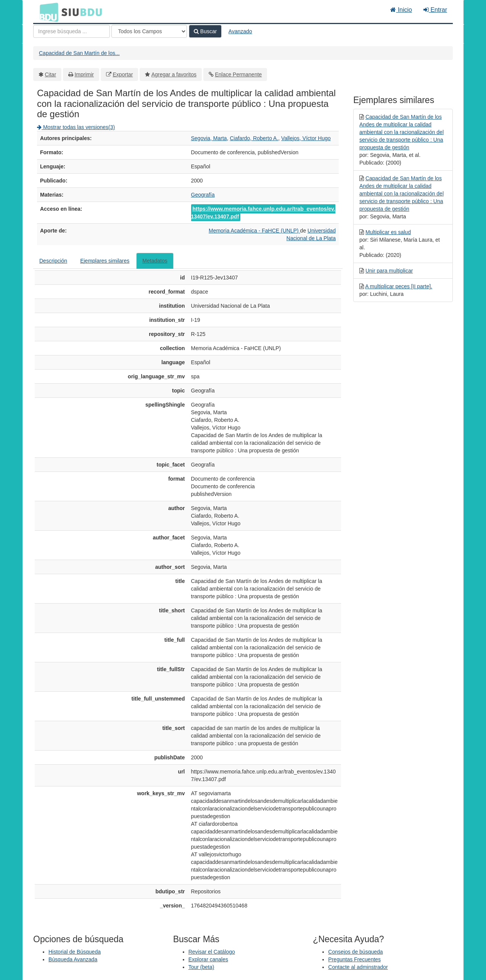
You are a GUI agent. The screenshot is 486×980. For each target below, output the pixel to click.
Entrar (435, 10)
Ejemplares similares (105, 261)
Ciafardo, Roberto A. (254, 138)
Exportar (123, 74)
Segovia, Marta (209, 138)
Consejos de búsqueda (355, 952)
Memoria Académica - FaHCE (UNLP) (254, 231)
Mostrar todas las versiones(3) (76, 127)
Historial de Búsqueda (75, 952)
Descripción (53, 261)
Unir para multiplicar (389, 271)
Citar (51, 74)
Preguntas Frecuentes (354, 959)
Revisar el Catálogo (212, 952)
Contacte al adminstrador (358, 967)
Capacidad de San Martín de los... (79, 53)
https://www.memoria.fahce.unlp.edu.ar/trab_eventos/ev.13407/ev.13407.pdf (263, 213)
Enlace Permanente (238, 74)
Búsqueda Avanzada (73, 959)
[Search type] (149, 31)
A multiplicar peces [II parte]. (399, 286)
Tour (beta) (201, 967)
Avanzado (240, 31)
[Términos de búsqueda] (72, 31)
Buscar (205, 31)
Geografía (203, 195)
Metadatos (155, 261)
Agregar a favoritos (174, 74)
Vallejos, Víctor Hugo (306, 138)
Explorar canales (208, 959)
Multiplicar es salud (388, 232)
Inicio (401, 10)
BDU (47, 12)
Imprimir (84, 74)
